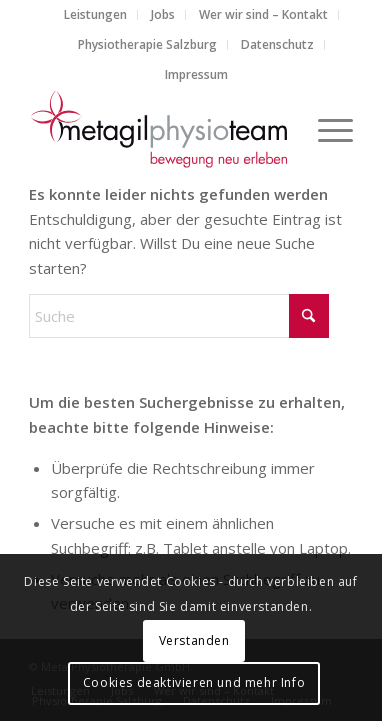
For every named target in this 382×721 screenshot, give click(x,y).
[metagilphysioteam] (159, 129)
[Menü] (325, 129)
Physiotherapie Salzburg (147, 44)
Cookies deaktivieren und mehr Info (194, 682)
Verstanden (194, 640)
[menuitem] (96, 15)
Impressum (196, 74)
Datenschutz (277, 44)
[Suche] (179, 316)
